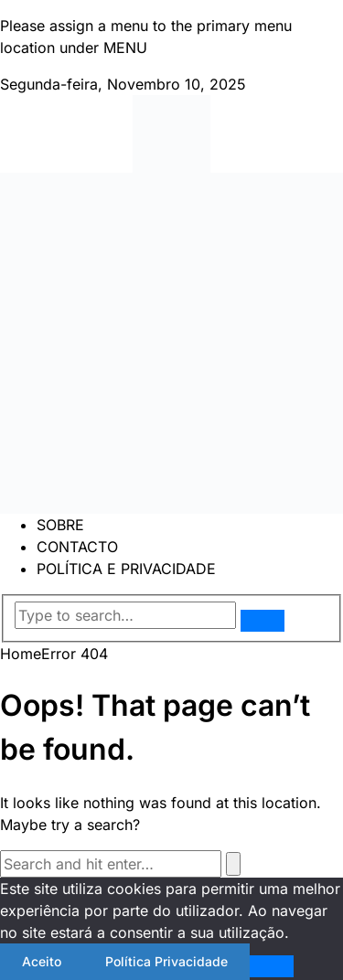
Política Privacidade (166, 961)
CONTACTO (77, 547)
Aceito (42, 961)
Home (21, 654)
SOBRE (60, 525)
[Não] (272, 966)
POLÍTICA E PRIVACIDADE (126, 569)
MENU (125, 48)
